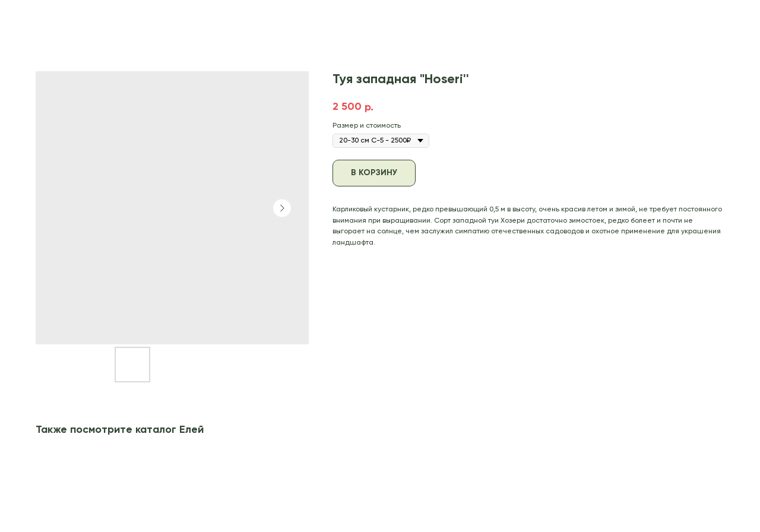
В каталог (37, 17)
